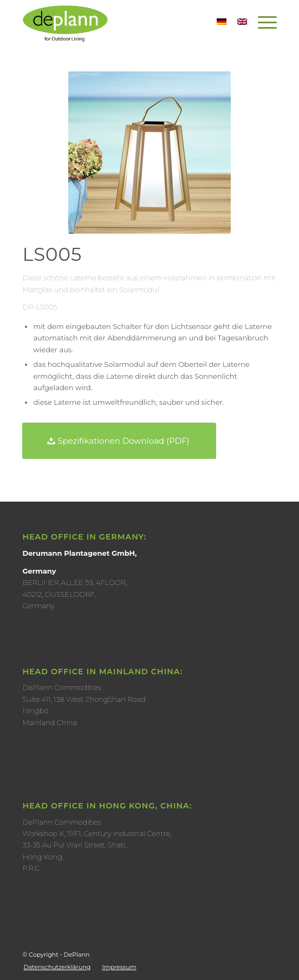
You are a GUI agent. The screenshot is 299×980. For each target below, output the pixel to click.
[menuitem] (57, 967)
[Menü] (262, 22)
